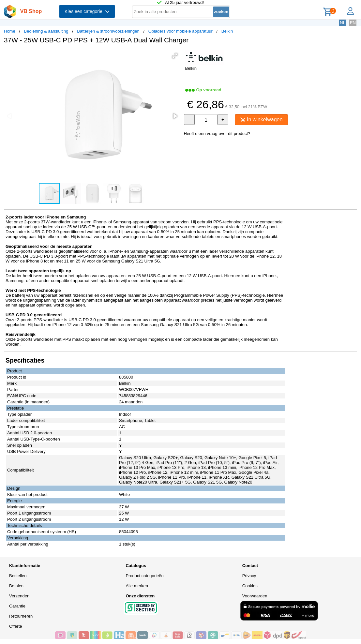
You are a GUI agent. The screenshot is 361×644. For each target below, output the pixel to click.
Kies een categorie (87, 11)
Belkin (227, 31)
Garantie (17, 606)
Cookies (250, 586)
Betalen (16, 586)
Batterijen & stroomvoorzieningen (108, 31)
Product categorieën (144, 576)
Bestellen (18, 576)
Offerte (16, 626)
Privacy (249, 576)
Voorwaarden (255, 596)
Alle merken (137, 586)
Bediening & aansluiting (46, 31)
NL (343, 23)
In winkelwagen (262, 120)
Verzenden (19, 596)
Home (10, 31)
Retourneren (21, 616)
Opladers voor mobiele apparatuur (180, 31)
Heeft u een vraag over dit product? (217, 134)
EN (353, 23)
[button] (175, 56)
